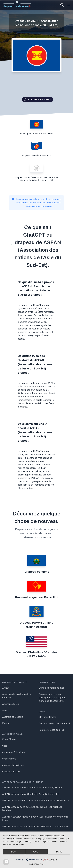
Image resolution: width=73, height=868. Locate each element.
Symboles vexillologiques (52, 688)
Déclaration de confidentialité (54, 723)
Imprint (32, 864)
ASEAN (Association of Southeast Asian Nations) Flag (31, 794)
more (59, 852)
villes (5, 746)
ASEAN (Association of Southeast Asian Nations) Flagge (32, 788)
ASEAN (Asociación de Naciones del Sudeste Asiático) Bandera (36, 800)
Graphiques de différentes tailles (36, 133)
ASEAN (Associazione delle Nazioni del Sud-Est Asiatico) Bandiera (32, 809)
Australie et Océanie (13, 717)
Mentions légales (48, 717)
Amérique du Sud (11, 704)
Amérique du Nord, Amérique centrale (17, 696)
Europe (6, 723)
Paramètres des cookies (51, 730)
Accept (36, 852)
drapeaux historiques (13, 765)
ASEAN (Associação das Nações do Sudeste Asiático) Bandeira (36, 826)
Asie (4, 710)
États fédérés (9, 739)
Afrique (6, 688)
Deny (14, 852)
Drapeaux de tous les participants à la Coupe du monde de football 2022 (52, 698)
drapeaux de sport (12, 772)
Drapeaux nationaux (15, 682)
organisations (9, 759)
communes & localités (13, 752)
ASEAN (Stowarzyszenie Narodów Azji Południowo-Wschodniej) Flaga (36, 818)
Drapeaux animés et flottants (36, 155)
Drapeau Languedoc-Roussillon (37, 597)
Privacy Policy (39, 864)
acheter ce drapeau (38, 99)
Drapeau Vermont (37, 572)
